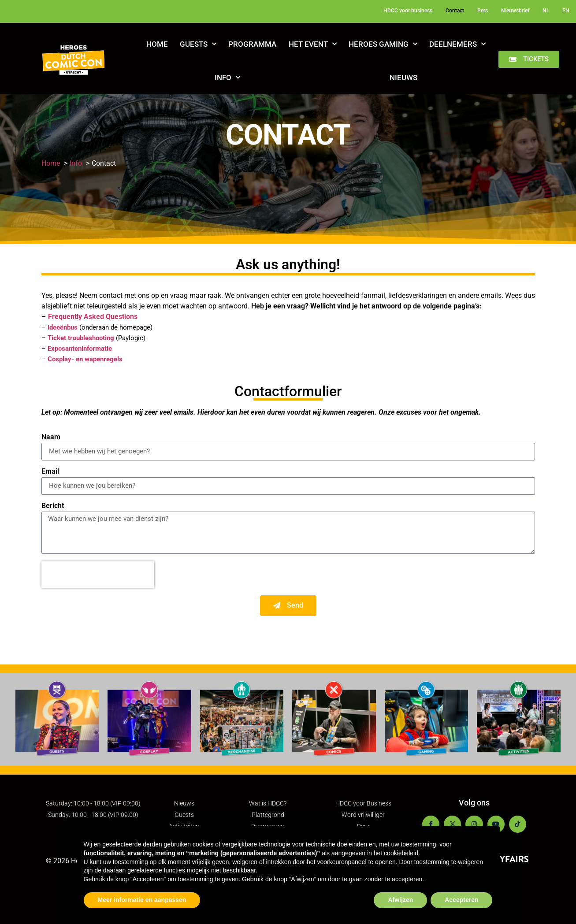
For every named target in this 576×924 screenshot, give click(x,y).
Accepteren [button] (461, 900)
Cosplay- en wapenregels (85, 359)
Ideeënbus (63, 327)
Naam (51, 437)
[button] (529, 59)
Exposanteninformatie (80, 349)
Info (227, 78)
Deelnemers (457, 44)
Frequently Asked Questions (93, 317)
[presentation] (98, 575)
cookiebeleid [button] (401, 853)
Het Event (313, 44)
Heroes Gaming (383, 44)
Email (50, 472)
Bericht (53, 506)
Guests (198, 44)
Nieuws (403, 78)
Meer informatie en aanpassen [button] (142, 900)
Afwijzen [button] (400, 900)
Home (157, 44)
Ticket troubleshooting (81, 338)
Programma (252, 44)
